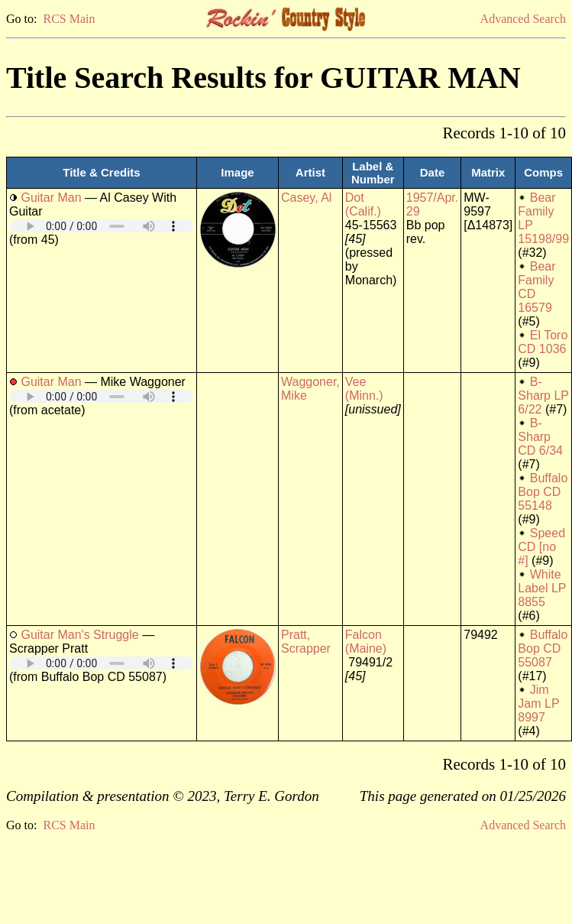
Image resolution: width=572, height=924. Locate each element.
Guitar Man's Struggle (79, 635)
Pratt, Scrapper (306, 642)
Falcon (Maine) (366, 642)
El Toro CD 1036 (543, 342)
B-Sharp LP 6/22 (543, 396)
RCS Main (69, 19)
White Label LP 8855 (542, 588)
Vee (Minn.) (364, 389)
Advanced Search (523, 19)
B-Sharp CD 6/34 (540, 437)
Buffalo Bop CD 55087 (543, 648)
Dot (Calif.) (363, 204)
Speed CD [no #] (541, 547)
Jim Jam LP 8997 (538, 704)
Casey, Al (306, 198)
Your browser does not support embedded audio (102, 226)
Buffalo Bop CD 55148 (543, 492)
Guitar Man (51, 198)
